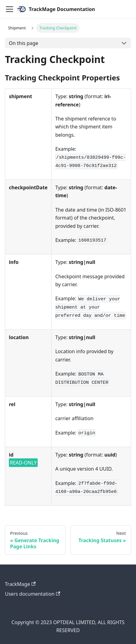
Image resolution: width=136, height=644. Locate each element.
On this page (24, 43)
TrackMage (20, 584)
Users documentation (32, 594)
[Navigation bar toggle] (9, 9)
